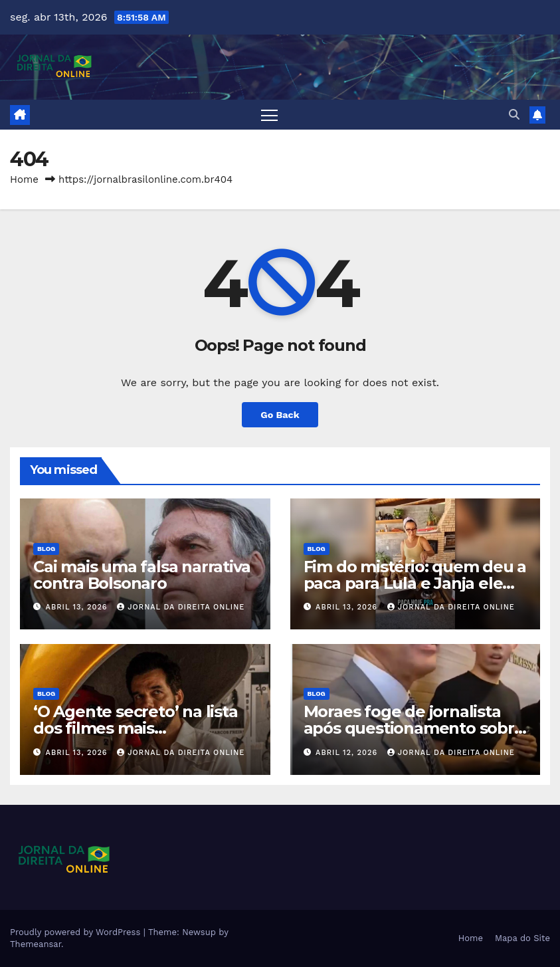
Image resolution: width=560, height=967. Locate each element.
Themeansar (36, 944)
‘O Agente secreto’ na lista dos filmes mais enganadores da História (136, 728)
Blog (46, 549)
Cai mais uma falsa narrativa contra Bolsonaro (141, 575)
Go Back (280, 415)
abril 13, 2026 (78, 607)
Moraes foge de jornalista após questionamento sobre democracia (414, 728)
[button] (514, 115)
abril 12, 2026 (348, 753)
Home (24, 179)
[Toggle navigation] (269, 115)
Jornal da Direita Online (181, 607)
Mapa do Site (522, 938)
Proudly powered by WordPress (77, 932)
